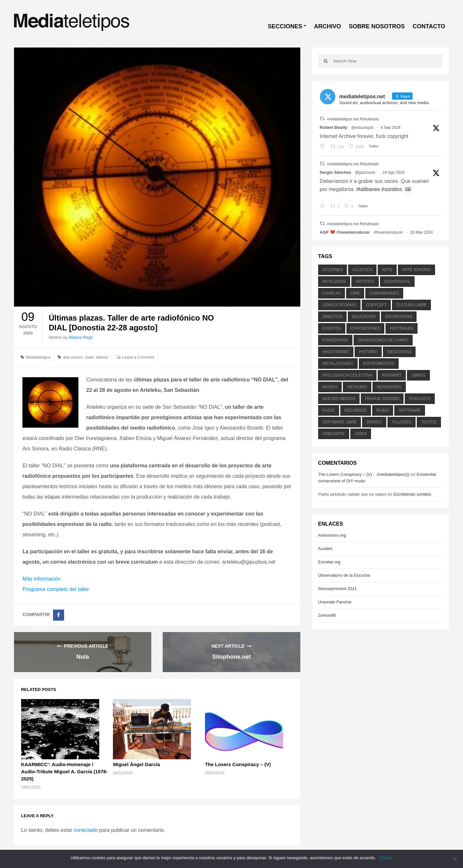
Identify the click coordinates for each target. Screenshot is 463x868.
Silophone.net (231, 657)
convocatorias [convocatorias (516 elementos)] (339, 305)
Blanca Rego (81, 337)
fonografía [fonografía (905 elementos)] (335, 340)
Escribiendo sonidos (412, 494)
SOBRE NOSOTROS (377, 26)
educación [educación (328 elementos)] (364, 317)
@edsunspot (362, 128)
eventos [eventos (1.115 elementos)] (332, 328)
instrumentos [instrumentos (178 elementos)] (379, 364)
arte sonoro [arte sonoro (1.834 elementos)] (416, 270)
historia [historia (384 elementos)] (368, 352)
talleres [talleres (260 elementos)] (402, 422)
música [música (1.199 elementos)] (330, 387)
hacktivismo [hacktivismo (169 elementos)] (336, 352)
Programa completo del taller (56, 589)
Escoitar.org (329, 562)
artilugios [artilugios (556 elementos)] (334, 282)
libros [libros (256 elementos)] (418, 375)
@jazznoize (365, 172)
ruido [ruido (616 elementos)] (383, 410)
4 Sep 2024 (391, 128)
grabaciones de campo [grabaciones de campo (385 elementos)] (383, 340)
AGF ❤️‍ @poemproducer (345, 232)
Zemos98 (327, 615)
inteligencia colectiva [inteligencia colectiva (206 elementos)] (347, 375)
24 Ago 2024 (394, 172)
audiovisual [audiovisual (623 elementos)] (397, 282)
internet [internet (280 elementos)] (392, 375)
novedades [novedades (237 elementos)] (389, 387)
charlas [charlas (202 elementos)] (332, 293)
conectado (86, 830)
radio (89, 357)
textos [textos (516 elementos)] (429, 422)
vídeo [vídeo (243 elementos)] (361, 434)
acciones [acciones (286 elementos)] (333, 270)
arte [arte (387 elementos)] (387, 270)
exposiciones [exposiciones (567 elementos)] (366, 328)
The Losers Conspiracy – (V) (238, 764)
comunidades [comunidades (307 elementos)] (384, 293)
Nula (82, 657)
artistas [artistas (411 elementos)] (365, 282)
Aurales (325, 549)
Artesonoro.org (332, 535)
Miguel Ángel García (136, 764)
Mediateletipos (38, 357)
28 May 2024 (422, 232)
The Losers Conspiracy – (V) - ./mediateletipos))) (364, 474)
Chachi (386, 858)
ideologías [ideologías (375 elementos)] (399, 352)
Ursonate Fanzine (335, 602)
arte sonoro (73, 357)
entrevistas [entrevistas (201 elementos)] (399, 317)
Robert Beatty (334, 127)
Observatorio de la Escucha (344, 575)
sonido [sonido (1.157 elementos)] (374, 422)
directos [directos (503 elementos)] (333, 317)
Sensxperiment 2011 (338, 589)
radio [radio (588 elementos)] (329, 410)
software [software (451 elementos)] (410, 410)
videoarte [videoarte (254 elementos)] (334, 434)
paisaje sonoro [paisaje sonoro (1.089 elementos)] (382, 399)
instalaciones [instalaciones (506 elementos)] (338, 364)
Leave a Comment (138, 357)
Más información (41, 579)
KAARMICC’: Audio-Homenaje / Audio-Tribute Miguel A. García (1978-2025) (64, 772)
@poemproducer (388, 232)
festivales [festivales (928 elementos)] (402, 328)
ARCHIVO (327, 26)
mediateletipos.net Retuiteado (353, 119)
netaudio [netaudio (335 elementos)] (357, 387)
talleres (102, 357)
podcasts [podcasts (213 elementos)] (420, 399)
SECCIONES (285, 26)
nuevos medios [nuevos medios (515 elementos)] (339, 399)
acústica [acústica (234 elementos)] (362, 270)
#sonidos (392, 189)
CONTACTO (429, 26)
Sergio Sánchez (336, 172)
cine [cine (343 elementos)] (355, 293)
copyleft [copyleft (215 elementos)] (376, 305)
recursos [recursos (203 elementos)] (356, 410)
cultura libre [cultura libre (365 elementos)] (411, 305)
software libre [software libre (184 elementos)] (340, 422)
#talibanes (368, 189)
